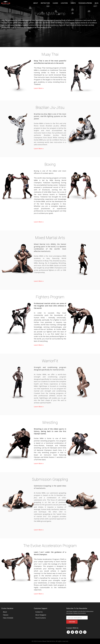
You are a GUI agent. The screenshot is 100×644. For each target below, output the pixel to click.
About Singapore (41, 615)
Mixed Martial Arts (50, 238)
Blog (97, 3)
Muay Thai (50, 54)
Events (73, 3)
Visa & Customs (41, 618)
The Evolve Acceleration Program (50, 546)
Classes (55, 3)
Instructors (45, 3)
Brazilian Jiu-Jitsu (50, 107)
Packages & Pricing (85, 3)
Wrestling (50, 423)
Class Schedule (8, 618)
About (36, 3)
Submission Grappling (50, 479)
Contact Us (39, 612)
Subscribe (72, 622)
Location (64, 3)
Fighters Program (50, 297)
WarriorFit (50, 361)
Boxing (50, 164)
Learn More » (39, 88)
